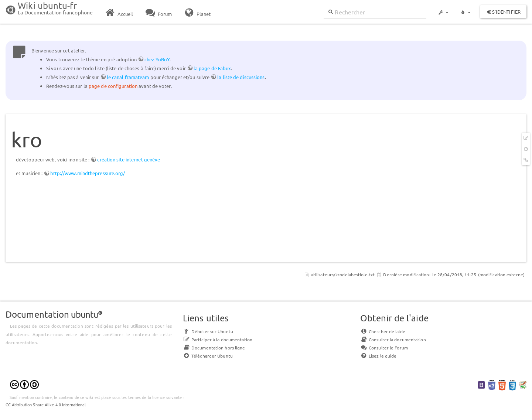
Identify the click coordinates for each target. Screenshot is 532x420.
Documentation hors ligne (214, 348)
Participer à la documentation (218, 339)
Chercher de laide (383, 331)
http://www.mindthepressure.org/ (88, 173)
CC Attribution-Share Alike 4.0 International (46, 404)
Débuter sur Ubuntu (208, 331)
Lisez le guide (378, 356)
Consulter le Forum (384, 348)
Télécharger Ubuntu (208, 356)
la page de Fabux (212, 68)
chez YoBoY (157, 59)
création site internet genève (129, 159)
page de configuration (113, 86)
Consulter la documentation (393, 339)
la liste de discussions (241, 77)
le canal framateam (128, 77)
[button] (443, 9)
